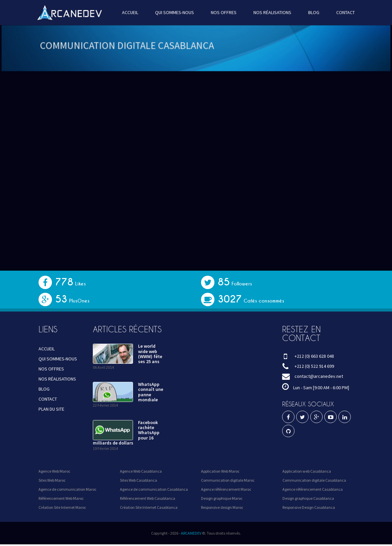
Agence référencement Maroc (226, 489)
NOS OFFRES (223, 12)
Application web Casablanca (307, 471)
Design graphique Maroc (222, 498)
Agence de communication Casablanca (154, 489)
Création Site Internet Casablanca (149, 507)
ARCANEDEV (191, 533)
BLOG (311, 12)
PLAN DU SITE (51, 409)
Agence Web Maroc (54, 471)
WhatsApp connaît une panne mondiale (151, 392)
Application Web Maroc (220, 471)
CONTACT (342, 12)
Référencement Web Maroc (61, 498)
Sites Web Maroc (52, 480)
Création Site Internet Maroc (62, 507)
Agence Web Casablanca (141, 471)
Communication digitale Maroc (228, 480)
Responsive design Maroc (222, 507)
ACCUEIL (132, 12)
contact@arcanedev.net (319, 376)
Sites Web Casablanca (139, 480)
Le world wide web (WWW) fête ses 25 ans (150, 354)
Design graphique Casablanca (308, 498)
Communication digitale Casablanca (314, 480)
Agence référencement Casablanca (313, 489)
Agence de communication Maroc (68, 489)
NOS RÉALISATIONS (271, 12)
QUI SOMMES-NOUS (175, 12)
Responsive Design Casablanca (309, 507)
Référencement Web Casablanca (148, 498)
